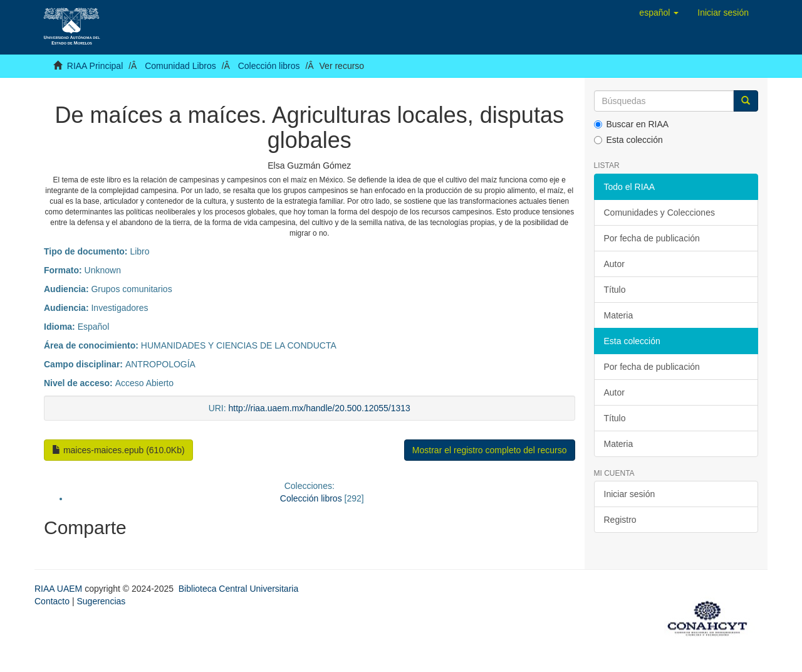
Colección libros (269, 66)
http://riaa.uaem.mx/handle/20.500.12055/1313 (320, 408)
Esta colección (628, 140)
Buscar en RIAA (632, 124)
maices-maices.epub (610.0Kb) (118, 450)
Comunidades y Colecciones (659, 213)
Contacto (52, 601)
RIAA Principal (95, 66)
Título (615, 290)
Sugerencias (101, 601)
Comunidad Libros (180, 66)
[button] (659, 13)
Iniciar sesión (630, 494)
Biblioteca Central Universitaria (238, 589)
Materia (619, 315)
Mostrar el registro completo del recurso (490, 450)
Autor (614, 264)
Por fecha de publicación (652, 238)
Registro (620, 520)
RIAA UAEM (60, 589)
